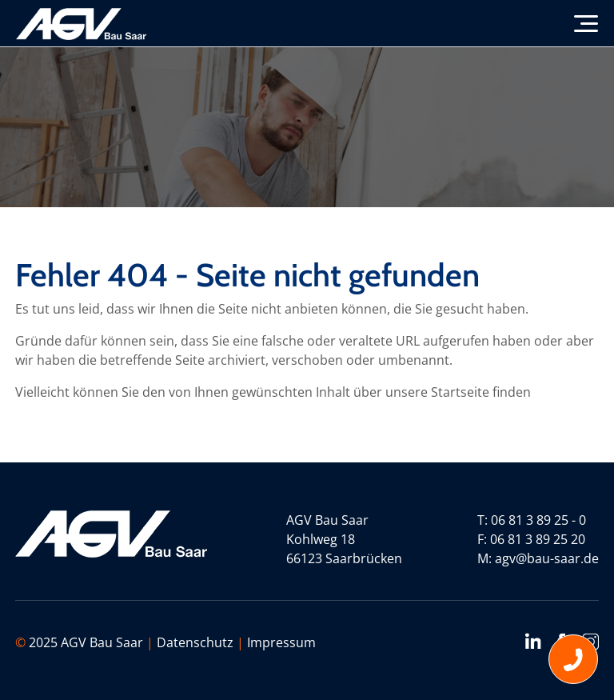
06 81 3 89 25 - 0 (538, 520)
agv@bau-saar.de (547, 558)
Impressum (281, 642)
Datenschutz (195, 642)
